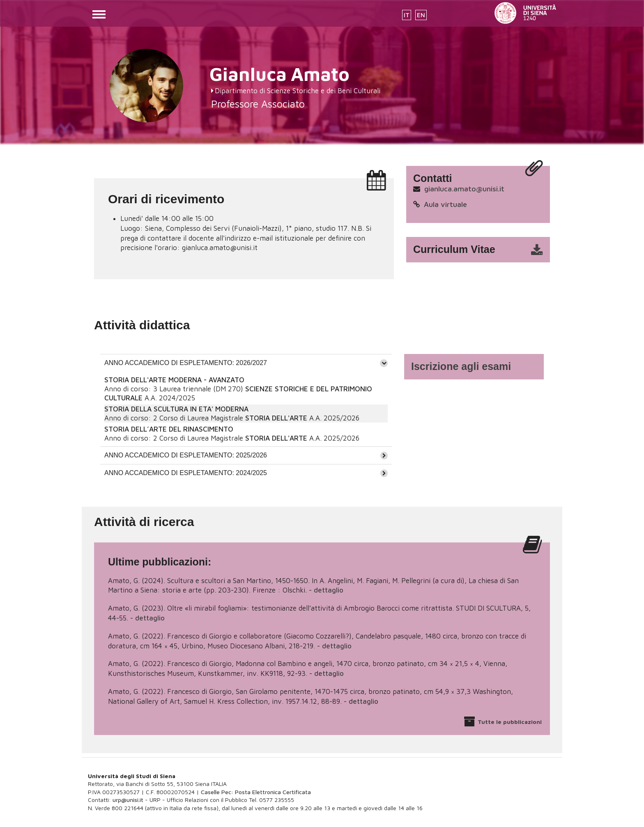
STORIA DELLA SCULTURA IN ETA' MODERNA (176, 409)
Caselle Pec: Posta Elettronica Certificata (256, 792)
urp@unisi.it (128, 800)
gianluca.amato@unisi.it (464, 189)
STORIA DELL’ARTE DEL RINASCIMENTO (169, 429)
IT (407, 15)
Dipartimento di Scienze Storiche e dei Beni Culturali (298, 91)
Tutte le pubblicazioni (510, 722)
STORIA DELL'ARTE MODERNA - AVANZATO (174, 380)
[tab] (246, 363)
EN (421, 15)
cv (483, 250)
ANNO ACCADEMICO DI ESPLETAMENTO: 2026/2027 (186, 363)
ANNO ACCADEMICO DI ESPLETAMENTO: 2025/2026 (186, 455)
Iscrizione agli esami (461, 366)
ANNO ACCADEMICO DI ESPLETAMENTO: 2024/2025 (186, 473)
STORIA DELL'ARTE (276, 418)
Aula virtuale (445, 204)
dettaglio (329, 590)
